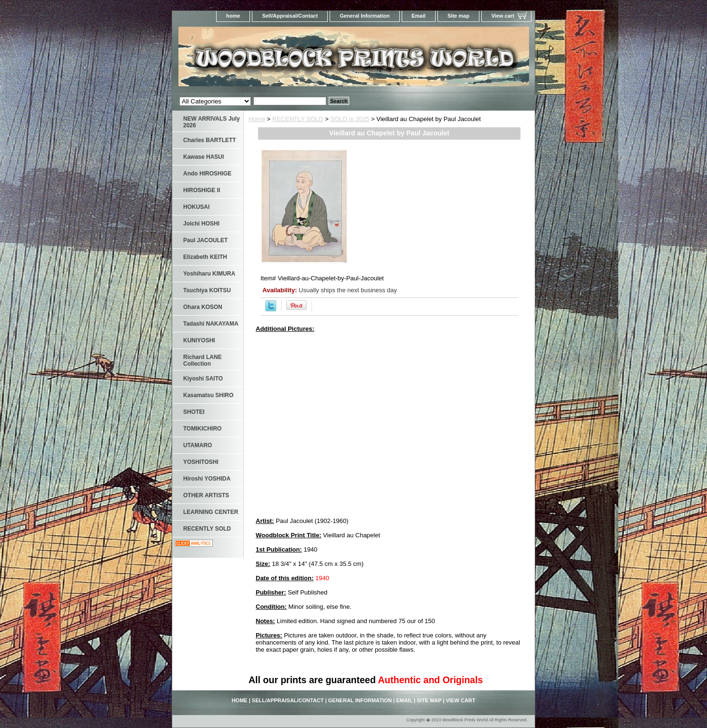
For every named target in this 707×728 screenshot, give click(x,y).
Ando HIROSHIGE (207, 174)
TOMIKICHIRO (202, 429)
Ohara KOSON (203, 307)
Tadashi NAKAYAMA (211, 324)
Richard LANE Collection (203, 360)
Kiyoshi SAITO (203, 379)
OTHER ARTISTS (206, 495)
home (233, 16)
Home (257, 119)
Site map (458, 16)
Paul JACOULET (205, 240)
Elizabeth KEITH (205, 257)
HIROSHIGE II (202, 190)
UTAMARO (198, 445)
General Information (365, 16)
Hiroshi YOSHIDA (207, 479)
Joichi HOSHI (201, 224)
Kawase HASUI (203, 157)
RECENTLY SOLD (298, 119)
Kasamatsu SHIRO (208, 395)
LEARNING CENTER (211, 512)
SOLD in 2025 (350, 119)
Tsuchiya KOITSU (207, 290)
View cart (503, 16)
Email (419, 16)
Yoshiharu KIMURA (209, 274)
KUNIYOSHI (199, 340)
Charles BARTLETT (210, 140)
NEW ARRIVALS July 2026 (212, 122)
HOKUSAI (196, 207)
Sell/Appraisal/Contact (290, 16)
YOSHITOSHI (201, 462)
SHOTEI (194, 412)
